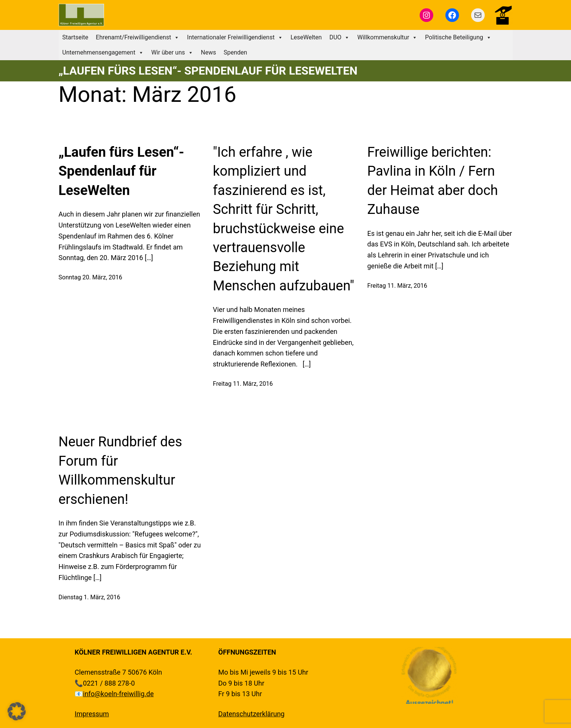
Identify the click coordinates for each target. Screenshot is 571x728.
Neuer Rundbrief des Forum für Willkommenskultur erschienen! (121, 470)
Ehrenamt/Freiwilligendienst (138, 37)
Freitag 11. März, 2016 (243, 384)
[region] (429, 675)
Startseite (75, 37)
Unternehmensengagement (103, 53)
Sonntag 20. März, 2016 (90, 277)
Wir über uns (172, 53)
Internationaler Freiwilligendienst (235, 37)
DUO (339, 37)
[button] (17, 711)
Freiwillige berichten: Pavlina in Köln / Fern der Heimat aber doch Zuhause (433, 181)
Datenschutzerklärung (251, 714)
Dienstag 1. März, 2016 (89, 597)
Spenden (235, 52)
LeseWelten (306, 37)
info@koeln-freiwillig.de (118, 694)
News (208, 52)
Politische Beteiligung (458, 37)
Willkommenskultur (387, 37)
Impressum (92, 714)
